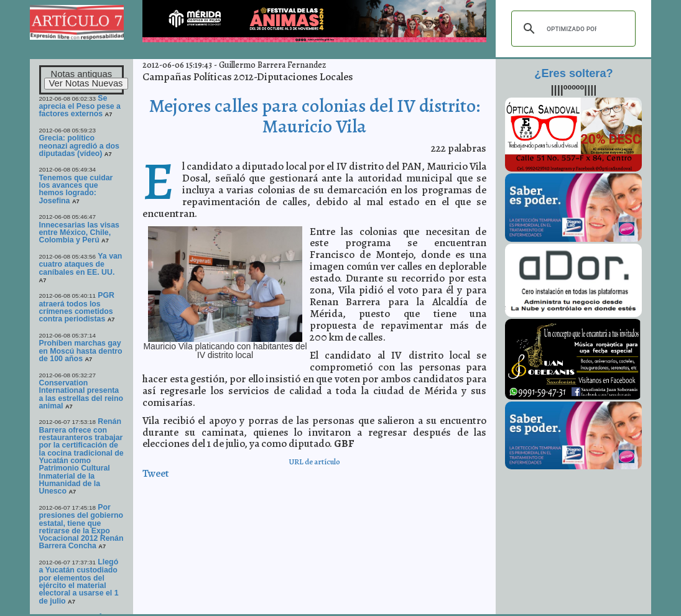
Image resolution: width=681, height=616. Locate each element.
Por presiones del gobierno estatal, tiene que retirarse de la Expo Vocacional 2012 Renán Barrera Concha (81, 527)
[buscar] (572, 29)
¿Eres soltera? (573, 73)
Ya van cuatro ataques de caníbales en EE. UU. (81, 264)
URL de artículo (314, 462)
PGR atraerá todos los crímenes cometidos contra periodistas (77, 307)
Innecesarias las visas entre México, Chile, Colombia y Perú (79, 233)
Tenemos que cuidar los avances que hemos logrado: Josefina (76, 189)
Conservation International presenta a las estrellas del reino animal (81, 394)
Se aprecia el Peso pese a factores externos (80, 106)
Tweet (156, 473)
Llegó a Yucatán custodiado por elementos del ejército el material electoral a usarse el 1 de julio (79, 582)
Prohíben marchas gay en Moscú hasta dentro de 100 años (81, 351)
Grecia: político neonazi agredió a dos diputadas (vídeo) (79, 146)
